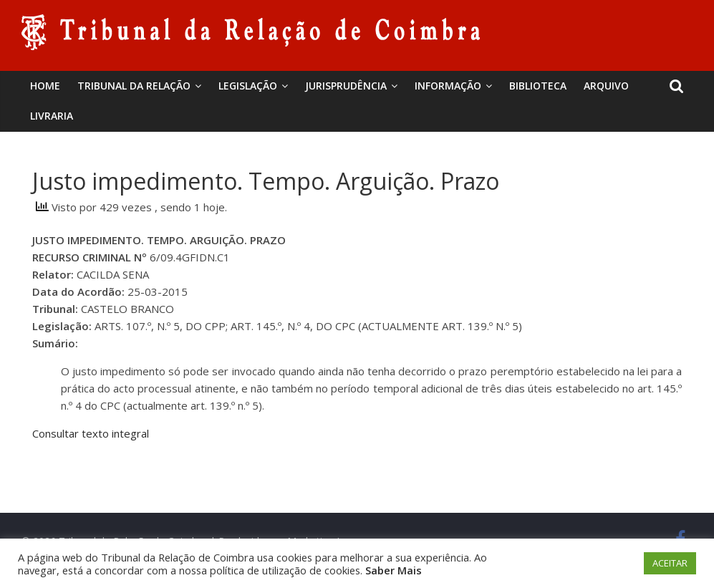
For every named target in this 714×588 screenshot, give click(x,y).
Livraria (52, 116)
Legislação (248, 86)
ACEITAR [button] (670, 563)
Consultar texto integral (91, 433)
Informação (448, 86)
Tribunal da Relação (134, 86)
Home (45, 86)
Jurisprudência (346, 86)
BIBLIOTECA (538, 86)
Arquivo (606, 86)
